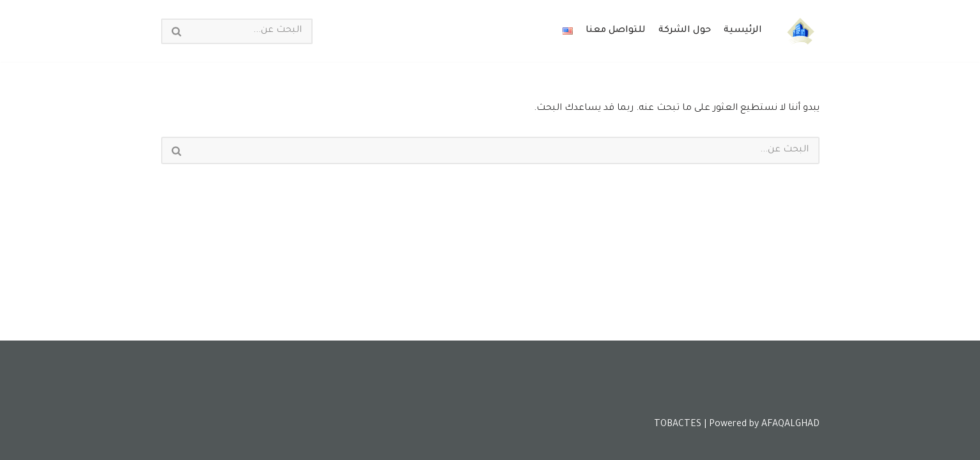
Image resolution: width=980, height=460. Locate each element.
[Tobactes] (800, 31)
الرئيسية (743, 31)
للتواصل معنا (616, 31)
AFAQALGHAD (790, 425)
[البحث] (252, 31)
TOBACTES (678, 425)
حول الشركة (685, 31)
